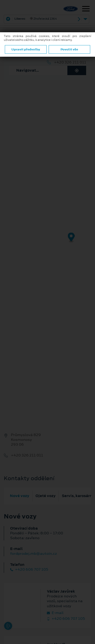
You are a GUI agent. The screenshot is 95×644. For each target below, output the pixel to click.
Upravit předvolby (26, 49)
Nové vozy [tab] (20, 496)
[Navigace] (86, 9)
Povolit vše (69, 49)
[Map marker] (71, 238)
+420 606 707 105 (29, 570)
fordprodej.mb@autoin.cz (33, 554)
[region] (48, 241)
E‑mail (55, 613)
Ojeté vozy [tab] (45, 496)
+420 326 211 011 (70, 62)
